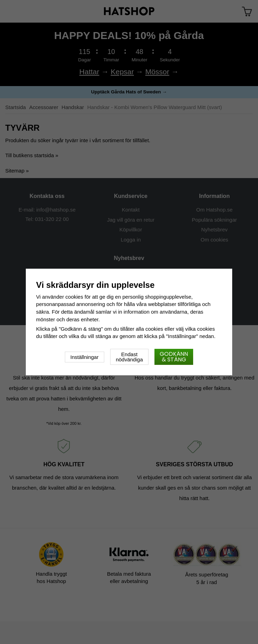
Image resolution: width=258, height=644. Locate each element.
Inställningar (85, 357)
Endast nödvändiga (129, 357)
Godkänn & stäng (174, 357)
